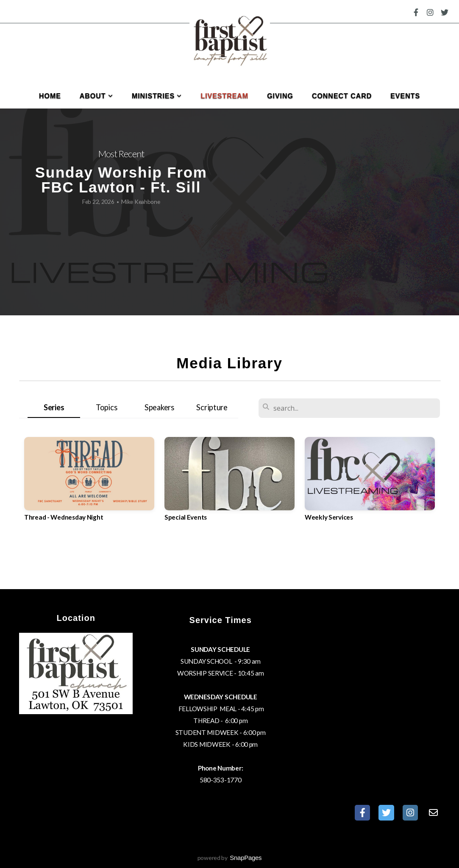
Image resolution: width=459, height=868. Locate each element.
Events (405, 96)
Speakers (159, 407)
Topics (106, 407)
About (96, 96)
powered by (230, 858)
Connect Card (342, 96)
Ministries (157, 96)
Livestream (224, 96)
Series (54, 407)
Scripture (212, 407)
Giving (280, 96)
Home (50, 96)
